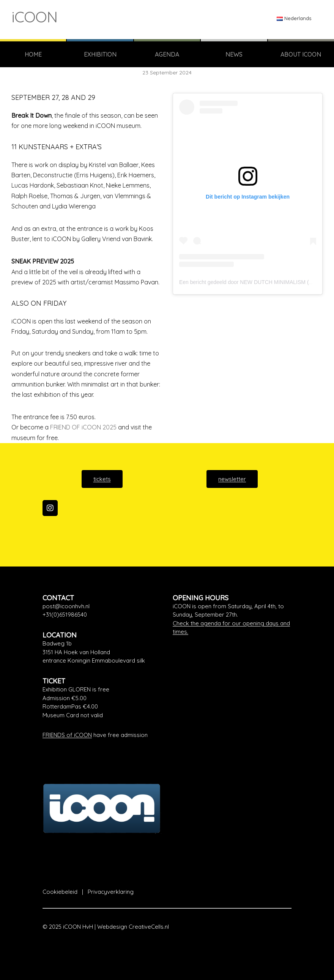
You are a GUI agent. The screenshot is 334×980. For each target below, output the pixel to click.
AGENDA (167, 54)
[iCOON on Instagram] (50, 508)
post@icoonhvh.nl (66, 606)
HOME (33, 54)
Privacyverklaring (111, 892)
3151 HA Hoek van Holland (76, 652)
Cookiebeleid (60, 892)
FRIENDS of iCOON (67, 735)
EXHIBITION (100, 54)
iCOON (34, 17)
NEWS (234, 54)
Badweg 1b (57, 643)
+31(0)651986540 (65, 615)
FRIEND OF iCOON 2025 (83, 427)
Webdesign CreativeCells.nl (133, 927)
